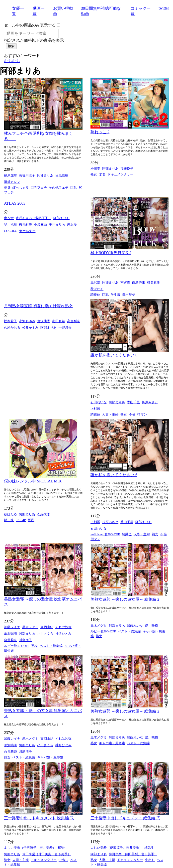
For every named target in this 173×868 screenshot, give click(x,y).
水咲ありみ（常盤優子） (34, 218)
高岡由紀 (47, 627)
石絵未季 (44, 514)
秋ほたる (97, 289)
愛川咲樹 (152, 626)
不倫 (132, 414)
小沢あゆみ (27, 321)
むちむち (12, 61)
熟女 (94, 174)
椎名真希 (154, 282)
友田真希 (59, 321)
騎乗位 (95, 295)
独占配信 (129, 295)
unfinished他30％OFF (105, 534)
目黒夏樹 (62, 175)
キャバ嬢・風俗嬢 (50, 757)
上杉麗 (95, 409)
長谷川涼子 (27, 175)
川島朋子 (25, 640)
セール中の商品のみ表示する (30, 25)
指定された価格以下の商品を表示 (34, 40)
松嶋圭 (95, 169)
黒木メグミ (30, 627)
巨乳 (74, 188)
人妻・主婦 (110, 414)
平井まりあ (57, 224)
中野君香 (65, 328)
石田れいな (99, 402)
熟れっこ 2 (100, 132)
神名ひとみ (63, 634)
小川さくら (45, 634)
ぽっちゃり (21, 188)
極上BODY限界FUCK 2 (111, 253)
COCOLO (11, 231)
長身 (7, 188)
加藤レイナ (12, 627)
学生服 (116, 295)
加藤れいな (135, 626)
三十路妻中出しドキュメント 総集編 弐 (39, 818)
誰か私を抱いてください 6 (114, 355)
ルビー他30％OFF (17, 646)
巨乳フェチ (39, 188)
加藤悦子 (127, 169)
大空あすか (27, 231)
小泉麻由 (40, 224)
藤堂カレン (12, 182)
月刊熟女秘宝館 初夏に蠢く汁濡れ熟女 (38, 306)
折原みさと (150, 402)
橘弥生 (63, 848)
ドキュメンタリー (120, 174)
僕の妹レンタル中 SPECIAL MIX (33, 481)
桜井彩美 (25, 224)
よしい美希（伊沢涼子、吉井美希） (30, 848)
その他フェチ (59, 188)
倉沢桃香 (44, 321)
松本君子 (10, 321)
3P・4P (21, 520)
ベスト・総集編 (51, 646)
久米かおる (12, 328)
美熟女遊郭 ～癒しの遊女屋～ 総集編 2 (125, 599)
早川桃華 (10, 224)
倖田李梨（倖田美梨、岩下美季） (46, 854)
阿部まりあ (45, 175)
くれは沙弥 (63, 627)
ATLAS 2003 (15, 203)
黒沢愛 (72, 224)
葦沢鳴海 (10, 634)
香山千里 (133, 402)
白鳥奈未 (139, 282)
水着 (102, 174)
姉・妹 (9, 520)
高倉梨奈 (74, 321)
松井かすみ (30, 328)
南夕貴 (9, 218)
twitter (164, 8)
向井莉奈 (10, 640)
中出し (63, 860)
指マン (142, 414)
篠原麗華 (10, 175)
